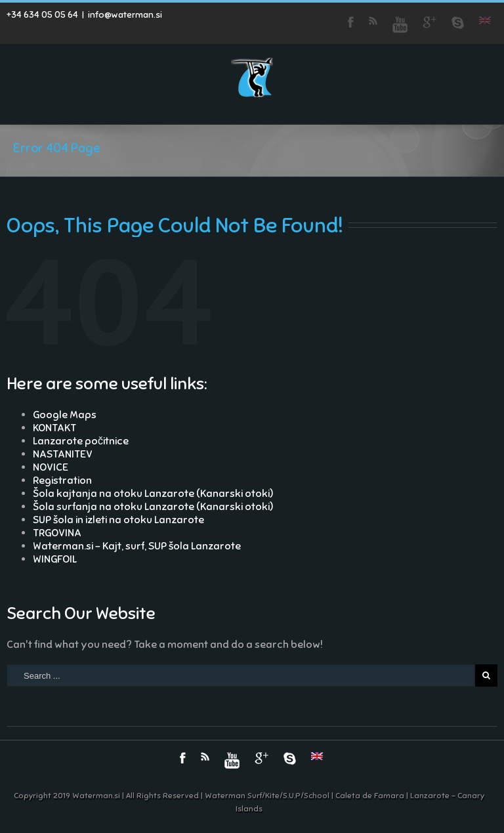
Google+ (430, 22)
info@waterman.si (125, 15)
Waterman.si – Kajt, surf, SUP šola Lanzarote (137, 546)
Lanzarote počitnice (81, 441)
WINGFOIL (55, 559)
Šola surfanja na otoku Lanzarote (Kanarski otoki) (153, 507)
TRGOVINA (57, 533)
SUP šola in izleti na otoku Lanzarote (118, 520)
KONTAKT (54, 428)
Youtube (400, 25)
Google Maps (65, 415)
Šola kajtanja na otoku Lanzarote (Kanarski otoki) (153, 494)
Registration (62, 481)
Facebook (351, 22)
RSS (373, 21)
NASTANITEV (63, 454)
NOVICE (51, 467)
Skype (458, 23)
